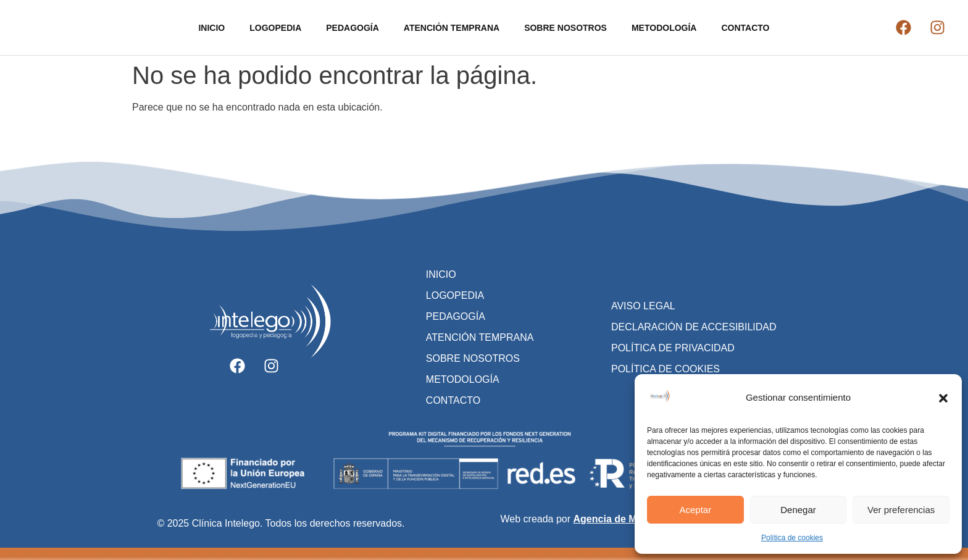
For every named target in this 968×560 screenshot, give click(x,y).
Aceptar (695, 510)
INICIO (211, 28)
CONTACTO (745, 28)
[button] (943, 398)
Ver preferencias (901, 510)
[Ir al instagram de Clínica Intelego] (937, 27)
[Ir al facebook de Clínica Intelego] (903, 27)
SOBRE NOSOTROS (565, 28)
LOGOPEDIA (275, 28)
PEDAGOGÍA (353, 28)
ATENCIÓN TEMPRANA (452, 28)
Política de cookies (792, 538)
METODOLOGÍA (664, 28)
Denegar (798, 510)
